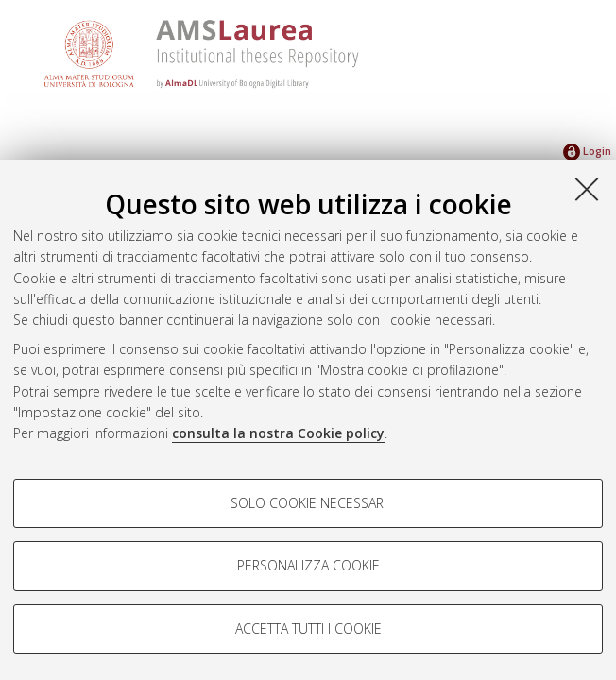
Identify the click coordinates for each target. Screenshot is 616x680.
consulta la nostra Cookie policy (278, 433)
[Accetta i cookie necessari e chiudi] (587, 189)
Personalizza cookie (308, 565)
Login (587, 151)
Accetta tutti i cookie (308, 629)
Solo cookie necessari (308, 503)
